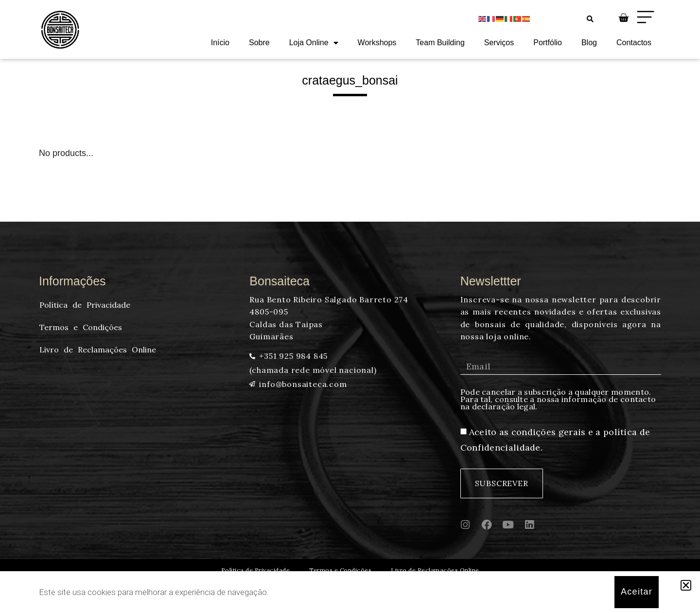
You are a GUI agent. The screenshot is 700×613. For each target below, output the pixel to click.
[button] (686, 585)
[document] (350, 306)
